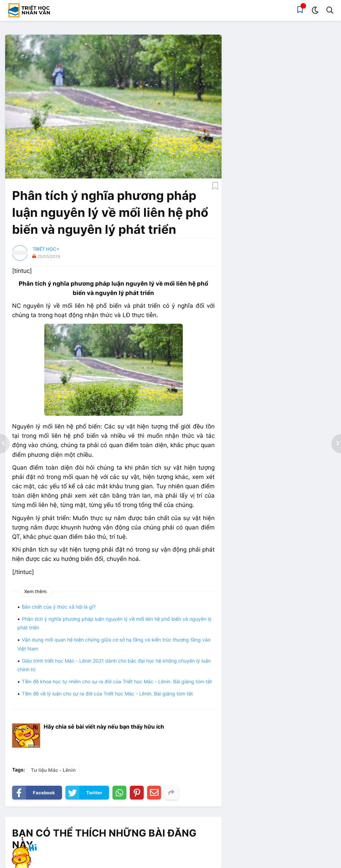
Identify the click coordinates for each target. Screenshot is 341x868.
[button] (315, 10)
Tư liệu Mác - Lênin (53, 770)
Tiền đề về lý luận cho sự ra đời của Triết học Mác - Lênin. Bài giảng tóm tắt (107, 694)
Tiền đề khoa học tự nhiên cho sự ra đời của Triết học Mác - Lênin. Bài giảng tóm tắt (117, 681)
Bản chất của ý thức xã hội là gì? (59, 607)
